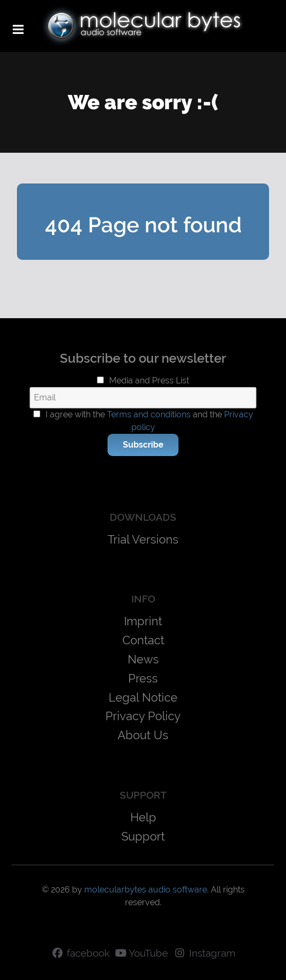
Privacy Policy (143, 716)
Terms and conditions (149, 414)
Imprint (143, 621)
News (143, 659)
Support (143, 836)
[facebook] (80, 953)
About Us (143, 735)
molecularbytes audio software (146, 890)
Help (143, 817)
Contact (143, 640)
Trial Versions (143, 539)
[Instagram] (204, 953)
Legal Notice (143, 697)
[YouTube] (141, 953)
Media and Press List (149, 380)
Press (143, 678)
